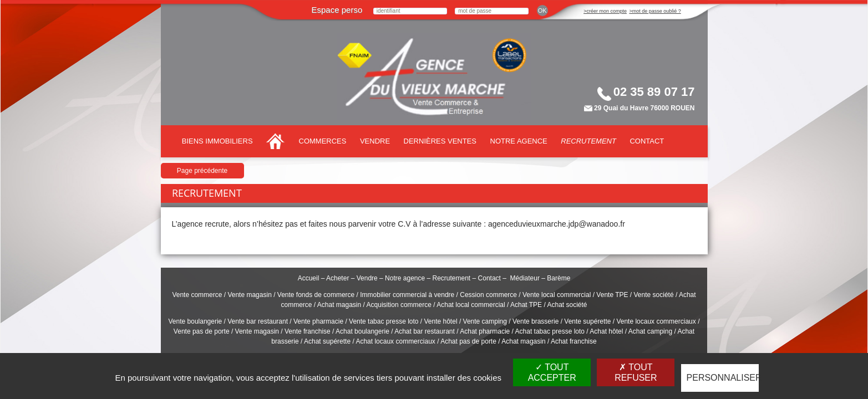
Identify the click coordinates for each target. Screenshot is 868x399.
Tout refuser (636, 372)
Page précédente (202, 171)
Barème (559, 278)
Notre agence (519, 141)
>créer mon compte (605, 11)
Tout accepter (552, 372)
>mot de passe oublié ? (655, 11)
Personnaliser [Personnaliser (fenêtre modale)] (723, 378)
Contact (647, 141)
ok (542, 11)
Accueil (309, 278)
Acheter (337, 278)
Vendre (375, 141)
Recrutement (588, 141)
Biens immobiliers (217, 141)
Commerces (323, 141)
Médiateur (525, 278)
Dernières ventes (440, 141)
